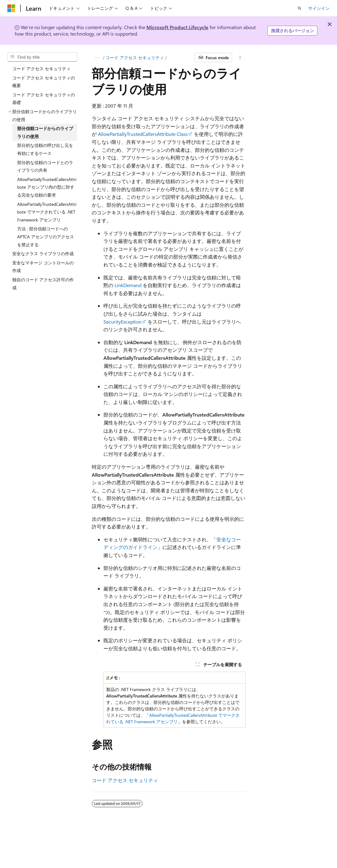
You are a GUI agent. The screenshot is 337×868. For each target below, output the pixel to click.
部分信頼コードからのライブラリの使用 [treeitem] (45, 132)
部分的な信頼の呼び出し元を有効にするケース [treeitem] (45, 149)
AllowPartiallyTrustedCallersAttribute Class (143, 134)
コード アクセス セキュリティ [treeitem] (41, 69)
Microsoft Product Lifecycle (177, 27)
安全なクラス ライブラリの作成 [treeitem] (43, 253)
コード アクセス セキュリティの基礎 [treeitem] (44, 99)
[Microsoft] (11, 8)
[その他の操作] (240, 58)
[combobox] (42, 57)
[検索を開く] (300, 8)
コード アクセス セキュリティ (135, 58)
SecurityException (122, 322)
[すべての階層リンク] (97, 58)
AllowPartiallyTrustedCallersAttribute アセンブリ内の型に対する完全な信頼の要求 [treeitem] (47, 187)
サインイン (319, 8)
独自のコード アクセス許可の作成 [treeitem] (43, 284)
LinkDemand (128, 285)
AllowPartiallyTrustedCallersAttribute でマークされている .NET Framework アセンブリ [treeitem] (47, 212)
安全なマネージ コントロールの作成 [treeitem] (43, 267)
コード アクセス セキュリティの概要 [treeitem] (44, 82)
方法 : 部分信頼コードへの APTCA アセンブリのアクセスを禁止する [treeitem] (46, 236)
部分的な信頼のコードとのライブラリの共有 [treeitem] (45, 166)
